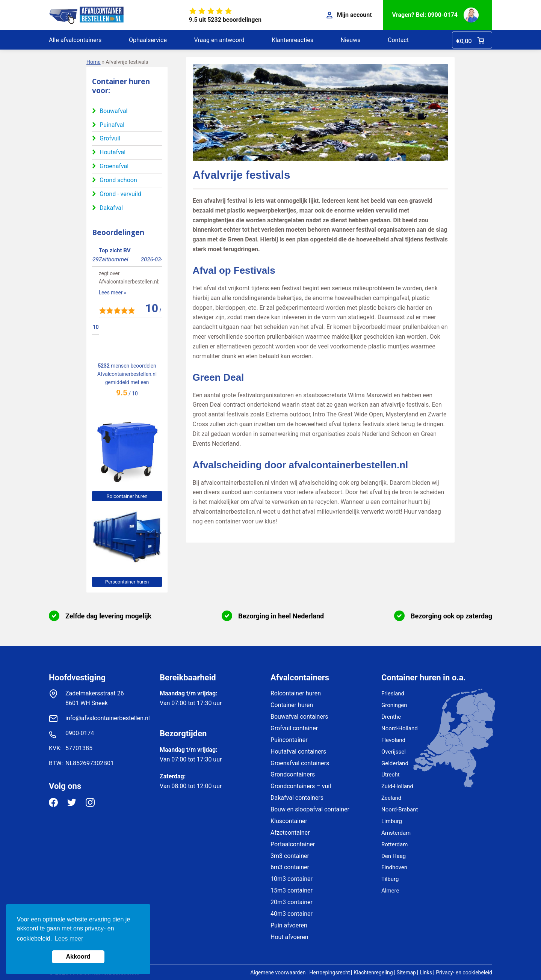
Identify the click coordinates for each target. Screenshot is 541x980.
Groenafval (114, 166)
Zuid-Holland (397, 786)
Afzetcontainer (290, 833)
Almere (390, 891)
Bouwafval (113, 111)
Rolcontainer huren (127, 496)
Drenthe (391, 717)
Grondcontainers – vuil (301, 786)
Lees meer (69, 939)
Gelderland (395, 763)
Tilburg (390, 879)
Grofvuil (110, 138)
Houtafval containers (298, 752)
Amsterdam (396, 833)
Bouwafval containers (299, 717)
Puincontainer (289, 740)
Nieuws (351, 40)
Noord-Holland (400, 728)
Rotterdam (394, 844)
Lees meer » (106, 309)
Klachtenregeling (373, 972)
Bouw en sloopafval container (310, 809)
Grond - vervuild (120, 194)
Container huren (292, 705)
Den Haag (394, 856)
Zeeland (391, 798)
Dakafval (111, 208)
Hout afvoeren (289, 937)
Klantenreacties (292, 40)
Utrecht (391, 775)
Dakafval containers (297, 798)
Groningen (394, 705)
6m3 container (290, 867)
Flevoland (393, 740)
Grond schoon (118, 180)
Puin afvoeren (289, 925)
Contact (398, 40)
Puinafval (112, 125)
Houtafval (113, 152)
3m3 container (290, 856)
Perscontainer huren (127, 582)
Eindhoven (394, 867)
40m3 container (292, 914)
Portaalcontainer (293, 844)
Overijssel (394, 752)
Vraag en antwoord (219, 40)
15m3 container (292, 890)
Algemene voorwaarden (278, 972)
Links (426, 972)
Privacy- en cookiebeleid (464, 972)
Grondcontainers (293, 774)
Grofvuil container (294, 728)
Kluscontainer (289, 821)
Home (94, 62)
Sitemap (406, 972)
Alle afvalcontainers (75, 40)
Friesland (393, 694)
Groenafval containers (300, 763)
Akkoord (78, 957)
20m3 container (292, 902)
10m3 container (292, 879)
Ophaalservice (148, 40)
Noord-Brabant (400, 810)
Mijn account (349, 15)
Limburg (392, 821)
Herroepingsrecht (329, 972)
